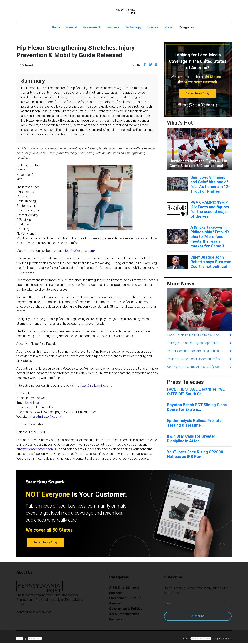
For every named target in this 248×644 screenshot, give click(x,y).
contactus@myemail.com (34, 612)
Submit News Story (198, 93)
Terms (20, 638)
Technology (133, 27)
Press (169, 27)
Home (58, 27)
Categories (186, 27)
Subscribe (198, 616)
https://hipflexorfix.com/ (79, 251)
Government (92, 27)
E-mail (168, 604)
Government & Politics (126, 609)
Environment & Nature (125, 598)
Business (113, 27)
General (72, 27)
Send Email (32, 403)
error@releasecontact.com (35, 449)
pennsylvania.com (201, 638)
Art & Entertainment (124, 587)
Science (153, 27)
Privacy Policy (35, 638)
